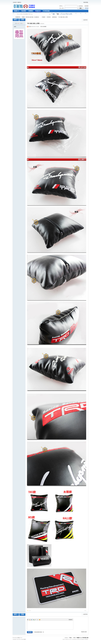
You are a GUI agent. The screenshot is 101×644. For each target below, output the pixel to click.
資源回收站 (54, 17)
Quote (36, 620)
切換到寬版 (86, 2)
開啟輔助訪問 (82, 2)
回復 (30, 611)
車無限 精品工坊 (13, 17)
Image (32, 620)
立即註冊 (86, 8)
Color (30, 620)
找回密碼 (86, 6)
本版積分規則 (84, 632)
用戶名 (61, 6)
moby (15, 27)
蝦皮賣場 (24, 11)
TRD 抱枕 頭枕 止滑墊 (63, 17)
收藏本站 (19, 2)
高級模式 (71, 620)
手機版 (70, 638)
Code (38, 620)
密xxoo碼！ (62, 8)
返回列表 (86, 20)
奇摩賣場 (31, 11)
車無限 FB (17, 11)
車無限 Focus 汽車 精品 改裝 (82, 638)
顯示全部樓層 (43, 27)
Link (34, 620)
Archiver (66, 638)
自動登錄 (80, 6)
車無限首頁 (38, 11)
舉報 (85, 611)
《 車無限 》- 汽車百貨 (46, 17)
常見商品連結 (46, 11)
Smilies (40, 620)
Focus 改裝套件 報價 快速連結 (66, 14)
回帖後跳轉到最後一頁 (38, 632)
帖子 (50, 14)
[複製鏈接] (42, 24)
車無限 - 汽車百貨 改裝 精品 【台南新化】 (31, 17)
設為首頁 (15, 2)
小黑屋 (74, 638)
